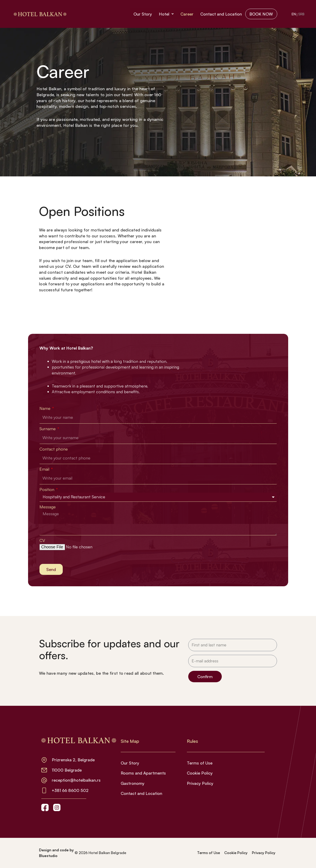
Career (186, 14)
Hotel (165, 14)
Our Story (142, 14)
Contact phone (54, 449)
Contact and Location (220, 14)
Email (45, 469)
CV (42, 540)
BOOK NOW (261, 14)
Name (46, 408)
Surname (48, 429)
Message (48, 507)
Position (47, 489)
